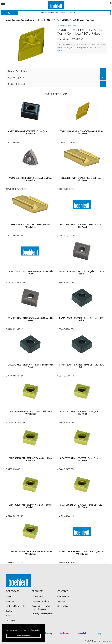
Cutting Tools (37, 596)
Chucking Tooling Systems (42, 614)
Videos (9, 596)
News (8, 616)
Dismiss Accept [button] (23, 636)
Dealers (9, 611)
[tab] (56, 71)
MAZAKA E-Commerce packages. (98, 641)
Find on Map (63, 606)
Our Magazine (12, 621)
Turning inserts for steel (67, 26)
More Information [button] (33, 630)
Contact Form (63, 596)
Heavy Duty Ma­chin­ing (41, 601)
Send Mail (61, 601)
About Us (10, 601)
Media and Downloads (15, 606)
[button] (56, 71)
